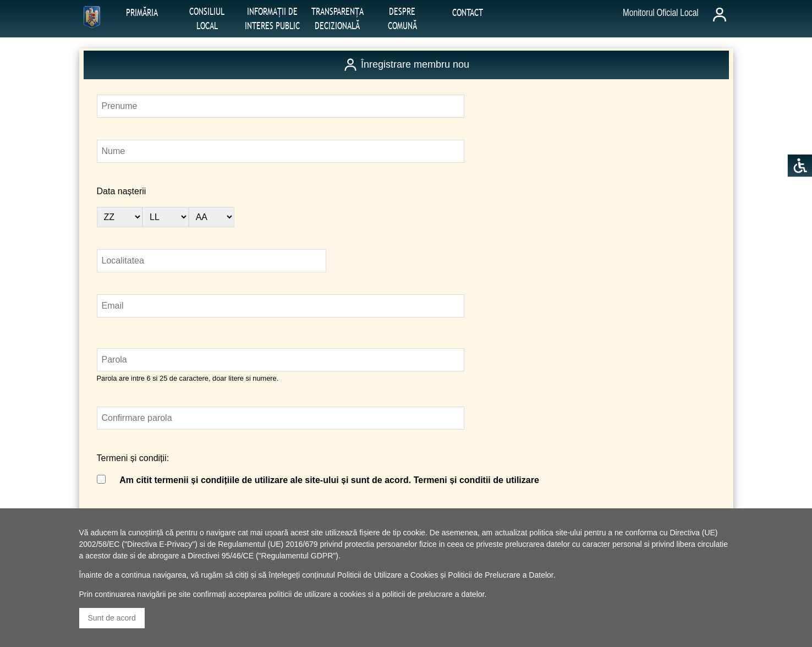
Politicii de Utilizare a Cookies (388, 575)
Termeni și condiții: (133, 458)
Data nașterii (122, 191)
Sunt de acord (112, 618)
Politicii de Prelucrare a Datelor (500, 575)
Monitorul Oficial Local (661, 13)
